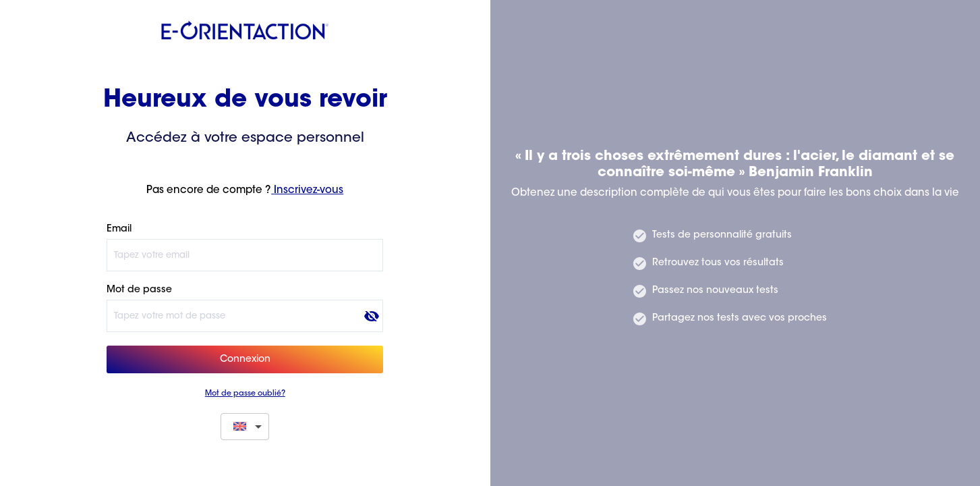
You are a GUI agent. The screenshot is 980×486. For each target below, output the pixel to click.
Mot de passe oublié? (245, 394)
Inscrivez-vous (307, 191)
